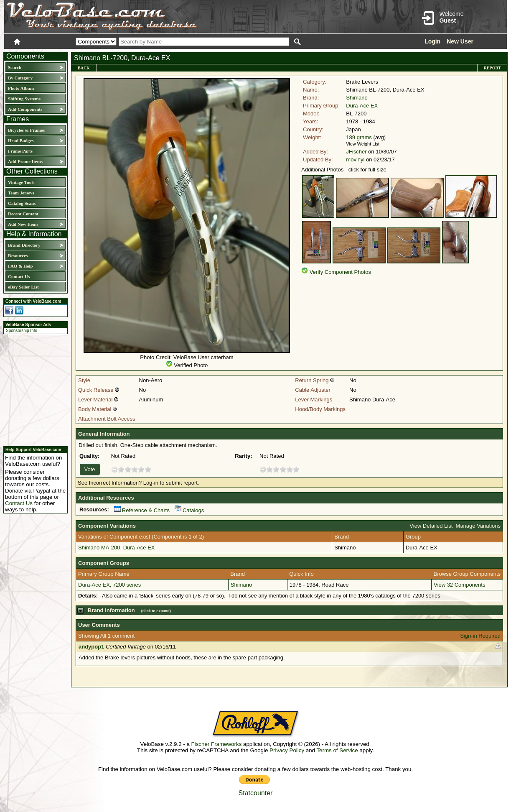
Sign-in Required (480, 636)
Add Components (25, 109)
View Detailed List (431, 526)
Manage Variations (478, 526)
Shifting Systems (24, 99)
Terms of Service (337, 750)
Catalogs (189, 510)
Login (432, 41)
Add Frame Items (25, 161)
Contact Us (19, 276)
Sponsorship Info (22, 331)
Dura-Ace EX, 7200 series (109, 585)
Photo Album (21, 88)
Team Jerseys (21, 193)
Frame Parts (20, 151)
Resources (18, 255)
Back (84, 68)
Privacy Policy (287, 750)
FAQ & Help (20, 266)
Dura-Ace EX (362, 106)
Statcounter (256, 793)
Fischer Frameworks (217, 744)
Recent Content (23, 214)
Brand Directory (24, 245)
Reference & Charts (142, 510)
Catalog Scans (22, 203)
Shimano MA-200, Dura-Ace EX (117, 548)
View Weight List (363, 144)
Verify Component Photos (340, 272)
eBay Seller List (23, 287)
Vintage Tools (21, 182)
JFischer (356, 152)
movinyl (355, 160)
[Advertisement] (33, 389)
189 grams (359, 137)
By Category (20, 78)
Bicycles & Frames (27, 130)
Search (15, 67)
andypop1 (91, 647)
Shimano (357, 98)
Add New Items (23, 224)
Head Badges (21, 140)
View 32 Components (459, 585)
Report (492, 68)
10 (148, 469)
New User (460, 41)
